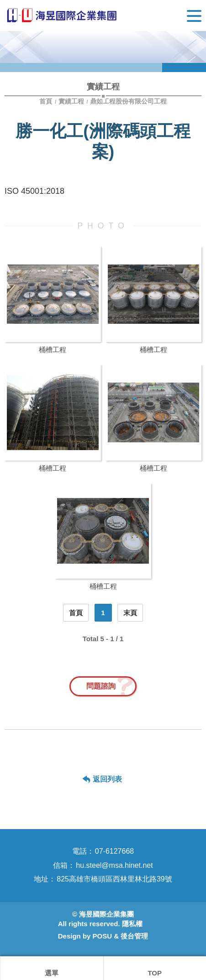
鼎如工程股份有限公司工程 (128, 101)
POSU (103, 936)
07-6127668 (114, 851)
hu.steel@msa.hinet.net (114, 865)
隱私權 (132, 924)
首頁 (47, 101)
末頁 (130, 613)
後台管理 (134, 936)
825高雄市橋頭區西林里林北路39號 (114, 879)
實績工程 (71, 101)
